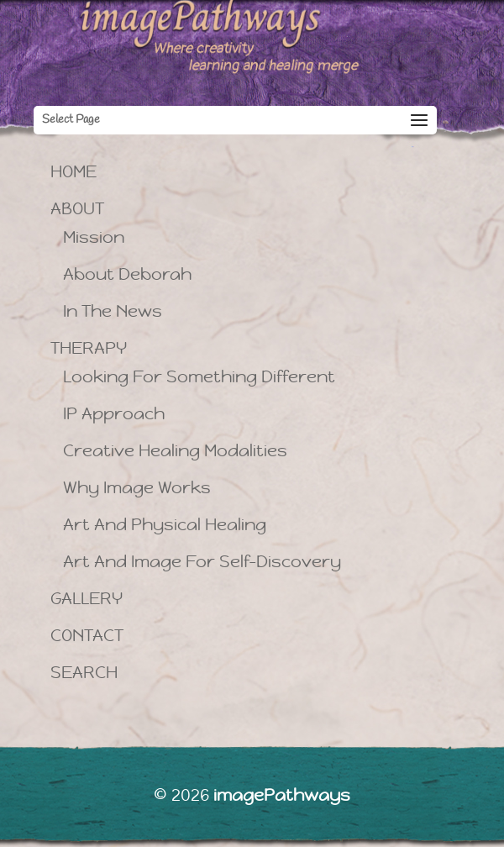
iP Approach (114, 414)
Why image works (137, 488)
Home (73, 172)
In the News (113, 311)
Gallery (87, 599)
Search (84, 673)
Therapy (89, 348)
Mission (94, 237)
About (77, 209)
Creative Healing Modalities (175, 451)
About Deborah (127, 274)
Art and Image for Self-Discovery (202, 562)
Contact (87, 636)
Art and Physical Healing (165, 525)
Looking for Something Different (199, 377)
